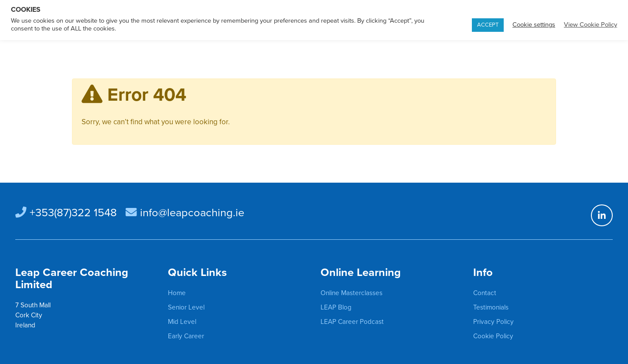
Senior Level (186, 307)
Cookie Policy (493, 336)
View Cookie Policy (590, 25)
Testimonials (491, 307)
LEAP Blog (336, 307)
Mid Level (182, 322)
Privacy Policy (493, 322)
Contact (485, 293)
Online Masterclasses (352, 293)
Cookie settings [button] (534, 25)
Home (177, 293)
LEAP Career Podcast (352, 322)
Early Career (186, 336)
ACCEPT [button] (488, 25)
